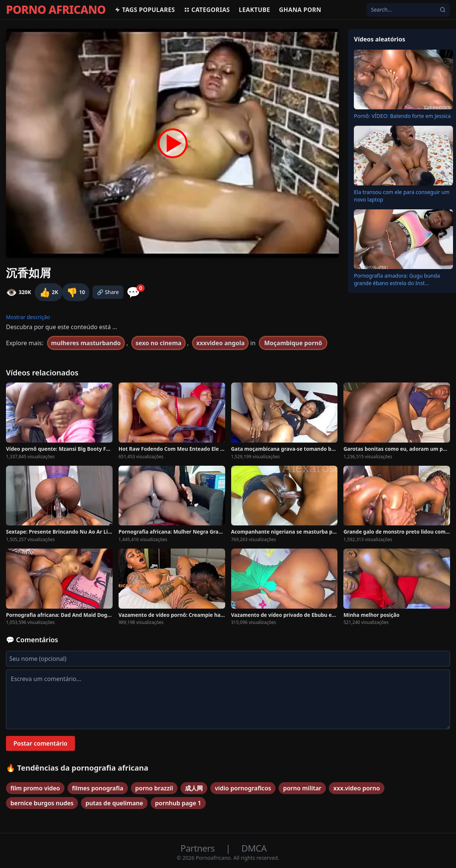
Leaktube (255, 10)
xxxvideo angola (220, 343)
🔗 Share (108, 292)
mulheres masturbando (86, 343)
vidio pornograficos (243, 788)
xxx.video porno (357, 788)
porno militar (302, 788)
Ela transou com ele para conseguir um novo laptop (402, 196)
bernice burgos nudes (42, 803)
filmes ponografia (98, 788)
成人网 (194, 788)
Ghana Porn (300, 10)
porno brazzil (154, 788)
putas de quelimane (114, 803)
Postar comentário (40, 743)
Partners (199, 848)
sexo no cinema (158, 343)
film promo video (35, 788)
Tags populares (145, 10)
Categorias (207, 10)
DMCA (254, 848)
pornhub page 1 (178, 803)
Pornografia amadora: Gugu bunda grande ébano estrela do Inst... (397, 279)
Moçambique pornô (293, 343)
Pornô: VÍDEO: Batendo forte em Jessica (402, 116)
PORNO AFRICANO (56, 10)
